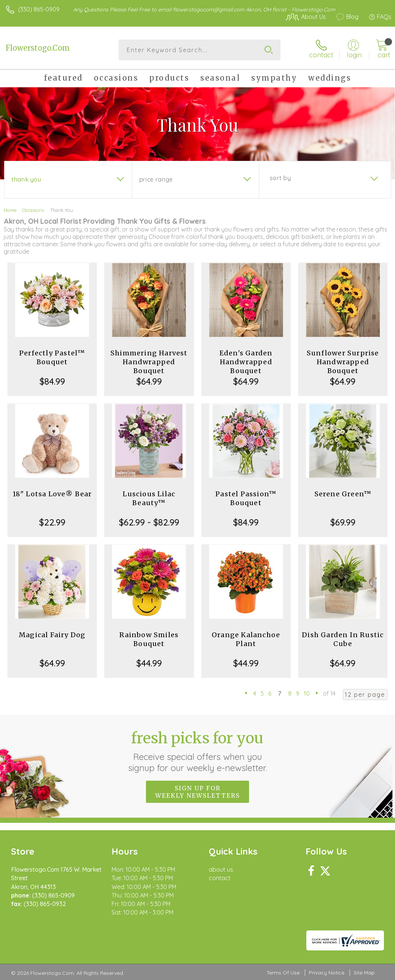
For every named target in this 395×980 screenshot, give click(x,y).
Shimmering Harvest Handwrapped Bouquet (149, 362)
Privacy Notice (327, 973)
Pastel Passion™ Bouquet (246, 498)
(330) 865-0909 (39, 9)
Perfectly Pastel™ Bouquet (52, 357)
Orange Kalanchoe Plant (246, 639)
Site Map (364, 973)
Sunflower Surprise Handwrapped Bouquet (343, 362)
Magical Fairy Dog (52, 635)
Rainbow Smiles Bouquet (149, 639)
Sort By (280, 178)
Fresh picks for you (197, 751)
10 (307, 693)
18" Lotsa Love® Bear (52, 494)
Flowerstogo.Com (38, 48)
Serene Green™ (343, 494)
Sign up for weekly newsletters (197, 792)
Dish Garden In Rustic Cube (343, 639)
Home (10, 210)
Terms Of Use (283, 973)
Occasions (33, 210)
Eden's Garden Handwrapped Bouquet (246, 362)
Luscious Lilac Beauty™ (149, 498)
